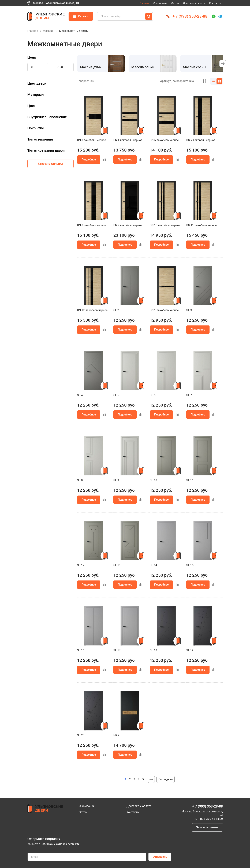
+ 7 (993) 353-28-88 (190, 16)
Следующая (151, 779)
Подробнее (89, 159)
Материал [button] (36, 95)
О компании (160, 3)
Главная (144, 3)
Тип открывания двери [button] (46, 150)
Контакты (215, 3)
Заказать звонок (207, 827)
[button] (223, 64)
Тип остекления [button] (40, 139)
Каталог (81, 16)
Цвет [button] (31, 106)
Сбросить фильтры (51, 164)
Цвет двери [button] (37, 83)
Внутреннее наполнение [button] (47, 117)
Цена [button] (32, 57)
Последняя (166, 779)
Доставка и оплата (194, 3)
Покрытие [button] (36, 128)
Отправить (160, 857)
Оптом (175, 3)
